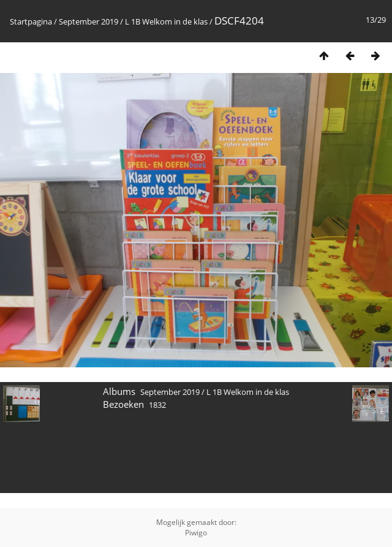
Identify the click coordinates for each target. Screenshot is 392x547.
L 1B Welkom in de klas (166, 21)
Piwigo (196, 533)
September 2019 (89, 21)
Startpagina (31, 21)
